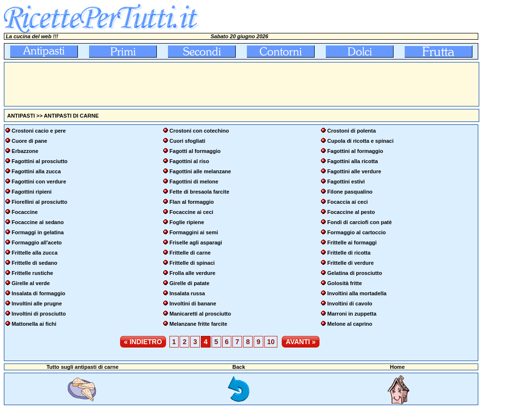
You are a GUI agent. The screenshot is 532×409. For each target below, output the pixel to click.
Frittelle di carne (190, 253)
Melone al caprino (350, 324)
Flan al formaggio (192, 202)
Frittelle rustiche (32, 273)
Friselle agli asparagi (196, 242)
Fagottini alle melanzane (200, 171)
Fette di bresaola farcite (199, 192)
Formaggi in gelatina (38, 232)
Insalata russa (187, 293)
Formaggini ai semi (194, 232)
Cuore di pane (29, 141)
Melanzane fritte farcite (198, 324)
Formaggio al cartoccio (357, 232)
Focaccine (25, 212)
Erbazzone (25, 151)
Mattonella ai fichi (34, 324)
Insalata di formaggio (38, 293)
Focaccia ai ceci (348, 202)
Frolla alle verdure (192, 273)
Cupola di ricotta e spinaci (360, 141)
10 (271, 342)
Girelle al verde (31, 283)
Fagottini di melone (194, 182)
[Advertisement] (181, 84)
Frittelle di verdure (350, 263)
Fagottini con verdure (39, 182)
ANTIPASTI (21, 116)
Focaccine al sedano (38, 222)
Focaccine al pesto (351, 212)
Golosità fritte (345, 283)
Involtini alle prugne (37, 303)
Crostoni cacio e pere (39, 131)
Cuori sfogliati (187, 141)
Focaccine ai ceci (191, 212)
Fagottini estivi (346, 182)
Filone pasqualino (350, 192)
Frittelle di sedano (34, 263)
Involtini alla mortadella (357, 293)
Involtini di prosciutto (39, 314)
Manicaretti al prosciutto (200, 314)
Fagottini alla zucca (36, 171)
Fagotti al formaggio (195, 151)
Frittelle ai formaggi (352, 242)
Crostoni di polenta (351, 131)
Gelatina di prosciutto (355, 273)
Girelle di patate (190, 283)
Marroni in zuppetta (352, 314)
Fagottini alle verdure (354, 171)
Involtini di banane (193, 303)
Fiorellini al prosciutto (39, 202)
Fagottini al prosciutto (40, 161)
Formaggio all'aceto (37, 242)
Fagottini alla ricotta (353, 161)
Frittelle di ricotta (349, 253)
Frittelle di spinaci (192, 263)
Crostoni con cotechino (199, 131)
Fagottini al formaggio (355, 151)
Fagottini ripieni (32, 192)
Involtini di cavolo (350, 303)
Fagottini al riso (189, 161)
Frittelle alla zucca (35, 253)
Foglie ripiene (187, 222)
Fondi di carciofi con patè (359, 222)
